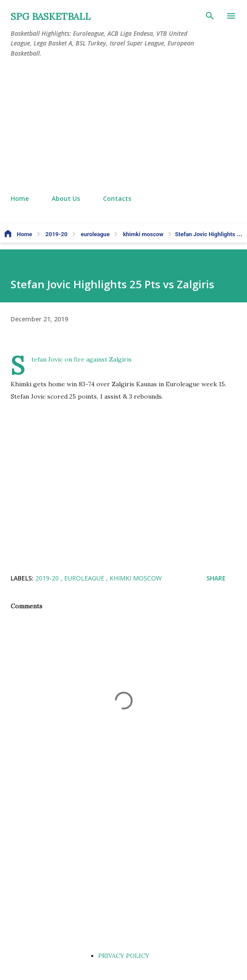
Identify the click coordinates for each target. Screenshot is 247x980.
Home (20, 198)
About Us (66, 198)
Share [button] (216, 578)
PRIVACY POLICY (124, 956)
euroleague (85, 578)
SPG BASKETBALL (51, 17)
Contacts (117, 198)
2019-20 (48, 578)
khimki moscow (136, 578)
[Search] (210, 16)
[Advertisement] (123, 126)
